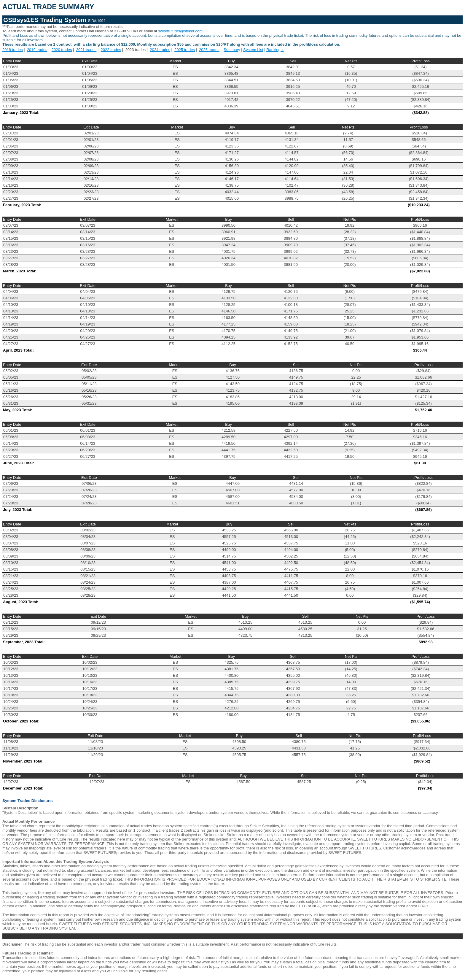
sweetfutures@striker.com (180, 31)
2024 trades (160, 50)
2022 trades (111, 50)
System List (253, 50)
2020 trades (62, 50)
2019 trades (37, 50)
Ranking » (275, 50)
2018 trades (13, 50)
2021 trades (86, 50)
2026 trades (209, 50)
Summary (232, 50)
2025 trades (185, 50)
